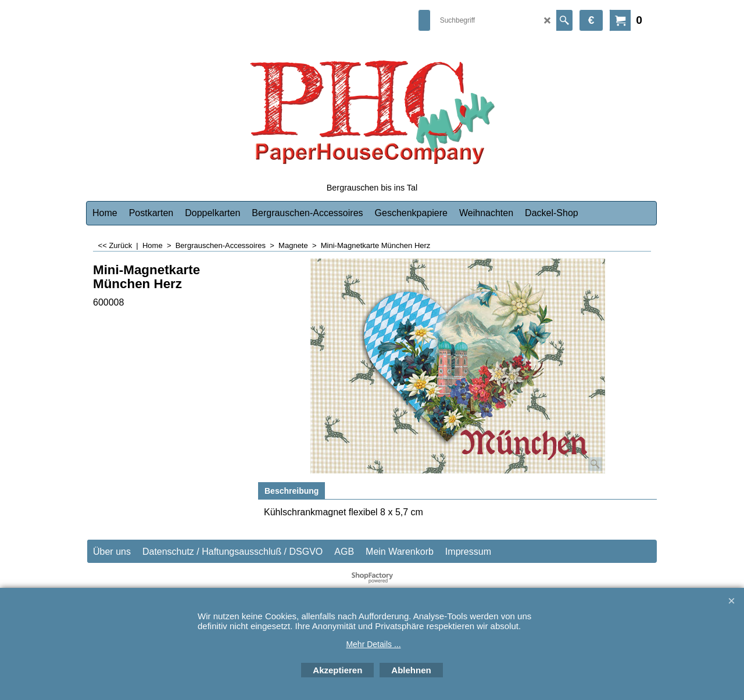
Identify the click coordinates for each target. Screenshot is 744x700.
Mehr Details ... (373, 644)
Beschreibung (291, 491)
